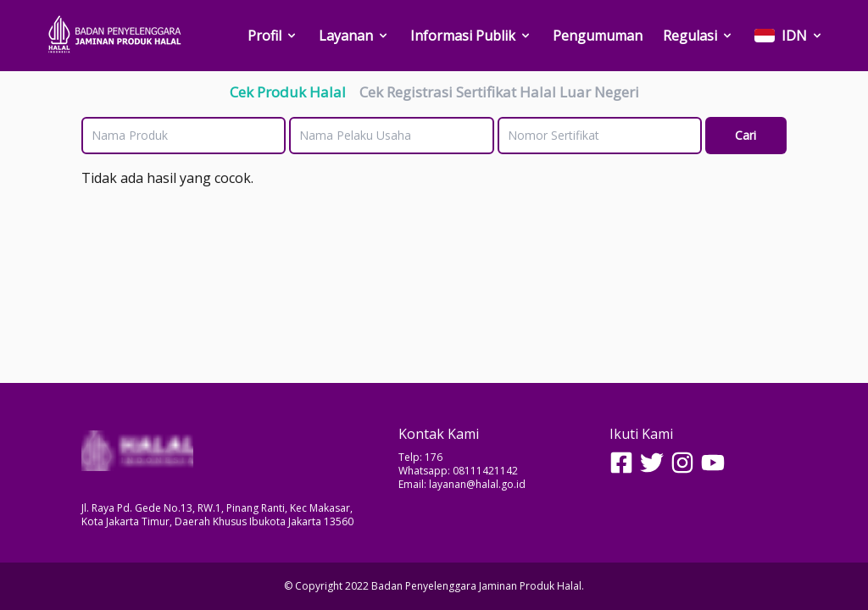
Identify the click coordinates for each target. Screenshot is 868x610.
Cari (746, 135)
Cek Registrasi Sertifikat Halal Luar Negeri (499, 92)
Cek (288, 92)
